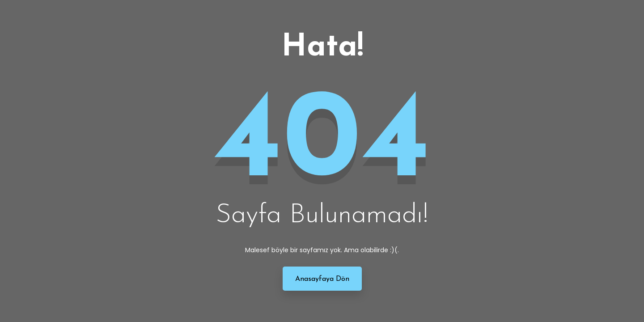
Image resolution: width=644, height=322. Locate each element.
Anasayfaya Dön (322, 279)
